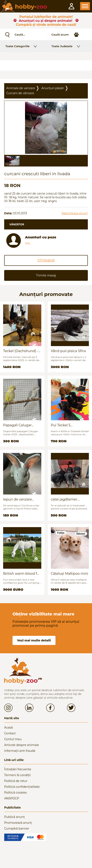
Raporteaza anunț (75, 213)
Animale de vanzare (21, 88)
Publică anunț (14, 817)
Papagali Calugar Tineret (17, 425)
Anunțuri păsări (53, 88)
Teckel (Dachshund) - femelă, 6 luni (21, 351)
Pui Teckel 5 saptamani (61, 425)
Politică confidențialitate (22, 787)
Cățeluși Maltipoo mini (70, 574)
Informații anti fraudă (20, 751)
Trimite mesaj (46, 275)
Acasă (8, 727)
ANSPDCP (12, 798)
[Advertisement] (46, 65)
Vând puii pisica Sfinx (69, 351)
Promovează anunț (18, 823)
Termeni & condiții (17, 775)
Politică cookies (15, 793)
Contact (10, 733)
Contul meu (13, 739)
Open (85, 6)
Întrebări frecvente (18, 769)
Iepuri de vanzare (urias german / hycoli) (22, 499)
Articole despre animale (21, 745)
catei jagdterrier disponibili (64, 499)
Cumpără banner (17, 829)
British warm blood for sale (22, 574)
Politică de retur (16, 781)
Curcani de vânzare (20, 93)
